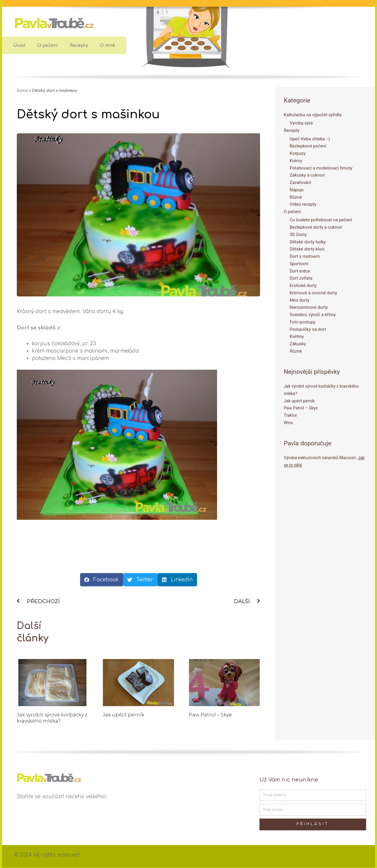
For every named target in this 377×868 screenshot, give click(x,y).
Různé (296, 197)
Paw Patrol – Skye (210, 715)
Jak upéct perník (124, 715)
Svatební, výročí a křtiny (312, 315)
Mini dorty (299, 300)
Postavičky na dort (308, 329)
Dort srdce (300, 271)
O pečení (48, 45)
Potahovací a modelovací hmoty (321, 168)
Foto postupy (302, 322)
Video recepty (303, 205)
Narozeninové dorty (309, 308)
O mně (107, 45)
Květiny (297, 337)
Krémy (296, 161)
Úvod (19, 45)
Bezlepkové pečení (308, 146)
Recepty (79, 45)
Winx (288, 423)
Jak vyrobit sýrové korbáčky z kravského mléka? (52, 718)
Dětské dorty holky (308, 242)
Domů (23, 91)
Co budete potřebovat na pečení (321, 220)
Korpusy (297, 153)
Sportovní (299, 264)
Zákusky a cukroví (307, 175)
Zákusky (298, 344)
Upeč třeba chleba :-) (310, 139)
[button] (102, 580)
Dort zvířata (301, 278)
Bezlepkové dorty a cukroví (316, 228)
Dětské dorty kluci (307, 249)
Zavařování (300, 182)
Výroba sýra (301, 123)
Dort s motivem (305, 257)
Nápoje (296, 190)
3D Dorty (298, 235)
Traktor (291, 416)
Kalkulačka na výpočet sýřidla (312, 115)
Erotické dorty (303, 286)
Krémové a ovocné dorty (313, 293)
